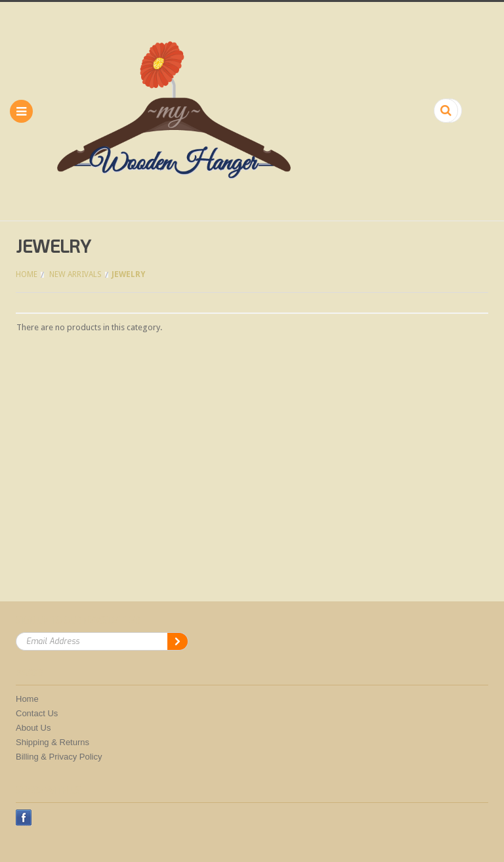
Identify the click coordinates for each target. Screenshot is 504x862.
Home (27, 274)
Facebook (24, 818)
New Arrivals (75, 274)
